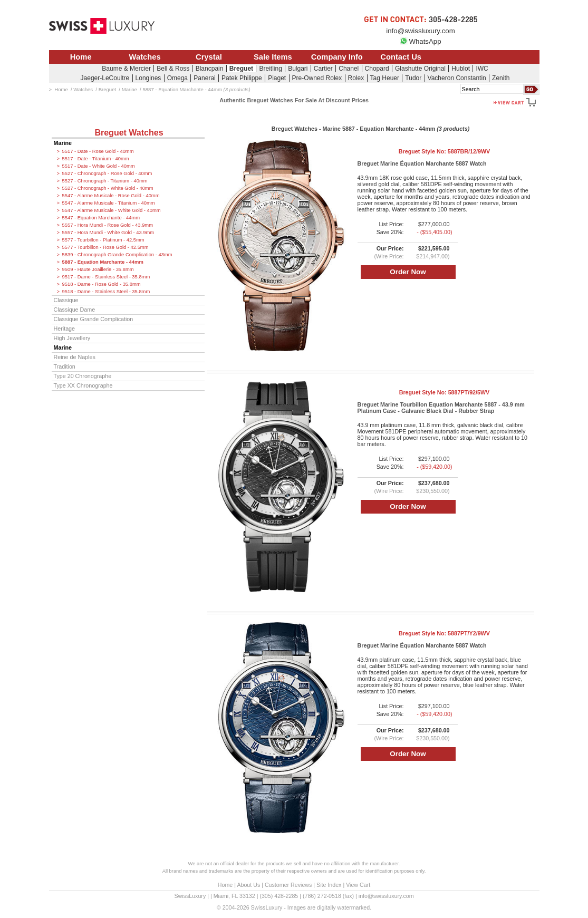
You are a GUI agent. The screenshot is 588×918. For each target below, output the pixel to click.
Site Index (329, 885)
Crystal (209, 57)
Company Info (337, 57)
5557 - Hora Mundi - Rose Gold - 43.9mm (108, 225)
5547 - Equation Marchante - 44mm (101, 218)
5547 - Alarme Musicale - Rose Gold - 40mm (111, 196)
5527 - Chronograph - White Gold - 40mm (108, 188)
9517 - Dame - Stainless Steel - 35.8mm (106, 277)
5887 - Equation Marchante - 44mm (103, 262)
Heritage (65, 328)
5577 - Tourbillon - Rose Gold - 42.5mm (105, 247)
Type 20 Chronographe (83, 376)
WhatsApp (420, 41)
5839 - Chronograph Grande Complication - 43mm (117, 255)
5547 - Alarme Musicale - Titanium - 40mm (109, 203)
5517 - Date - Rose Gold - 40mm (98, 151)
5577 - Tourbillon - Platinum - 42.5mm (103, 240)
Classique (66, 300)
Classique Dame (75, 310)
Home (81, 57)
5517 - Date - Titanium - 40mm (96, 159)
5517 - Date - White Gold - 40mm (99, 166)
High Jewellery (72, 338)
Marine (63, 143)
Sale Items (273, 57)
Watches (145, 57)
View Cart (358, 885)
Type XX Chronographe (83, 385)
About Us (248, 885)
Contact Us (401, 57)
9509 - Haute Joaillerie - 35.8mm (98, 269)
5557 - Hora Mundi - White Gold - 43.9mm (108, 233)
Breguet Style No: (444, 151)
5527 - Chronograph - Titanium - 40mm (105, 181)
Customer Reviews (288, 885)
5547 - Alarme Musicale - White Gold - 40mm (112, 210)
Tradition (65, 366)
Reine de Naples (75, 357)
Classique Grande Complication (94, 319)
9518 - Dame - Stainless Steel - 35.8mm (106, 292)
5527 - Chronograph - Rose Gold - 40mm (107, 173)
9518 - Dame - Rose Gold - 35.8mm (102, 284)
